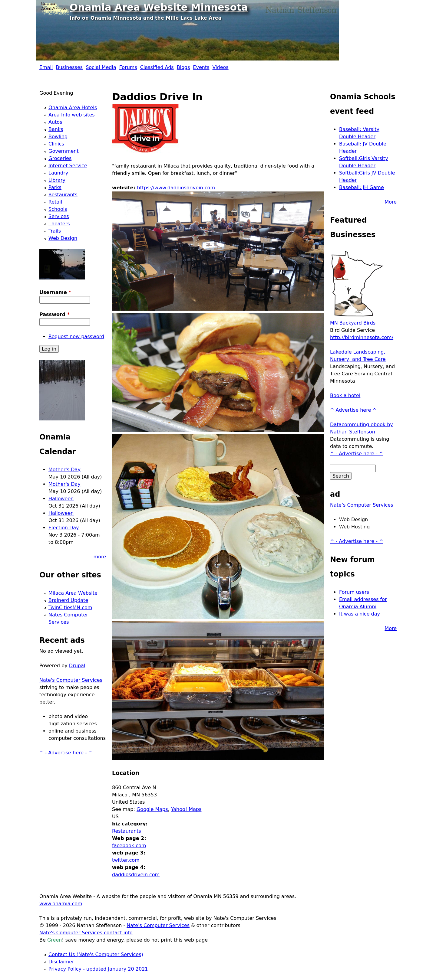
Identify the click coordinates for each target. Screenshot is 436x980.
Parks (55, 187)
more (100, 557)
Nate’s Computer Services (362, 505)
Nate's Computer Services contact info (86, 933)
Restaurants (127, 831)
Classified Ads (157, 67)
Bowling (58, 137)
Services (59, 216)
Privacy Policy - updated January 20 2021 (98, 969)
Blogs (183, 67)
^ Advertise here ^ (353, 410)
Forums (128, 67)
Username (55, 292)
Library (57, 180)
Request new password (76, 336)
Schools (58, 209)
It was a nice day (360, 614)
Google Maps (152, 809)
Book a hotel (345, 395)
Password (54, 314)
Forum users (354, 592)
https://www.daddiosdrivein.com (176, 188)
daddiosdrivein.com (136, 875)
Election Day (64, 528)
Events (201, 67)
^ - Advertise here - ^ (66, 753)
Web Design (63, 238)
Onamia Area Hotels (73, 108)
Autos (55, 122)
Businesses (69, 67)
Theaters (59, 224)
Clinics (56, 144)
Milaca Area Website (73, 593)
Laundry (58, 173)
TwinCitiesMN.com (70, 608)
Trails (55, 231)
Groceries (60, 158)
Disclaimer (61, 962)
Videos (221, 67)
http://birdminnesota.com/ (362, 337)
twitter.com (126, 860)
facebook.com (129, 846)
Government (64, 151)
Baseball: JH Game (362, 187)
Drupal (77, 666)
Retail (55, 202)
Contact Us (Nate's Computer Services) (96, 954)
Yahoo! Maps (186, 809)
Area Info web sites (72, 115)
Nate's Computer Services (71, 680)
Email (46, 67)
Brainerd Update (68, 600)
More (391, 202)
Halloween (61, 499)
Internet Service (68, 166)
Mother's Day (64, 470)
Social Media (101, 67)
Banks (56, 129)
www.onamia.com (61, 904)
